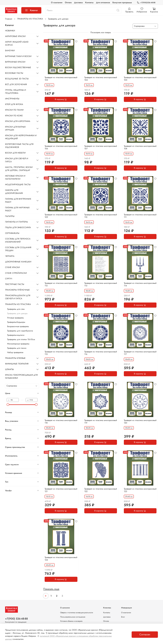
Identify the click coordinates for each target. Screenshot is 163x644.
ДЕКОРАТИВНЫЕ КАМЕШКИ (18, 262)
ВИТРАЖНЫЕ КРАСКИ (15, 62)
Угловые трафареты (15, 318)
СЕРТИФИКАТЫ (12, 233)
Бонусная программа (122, 2)
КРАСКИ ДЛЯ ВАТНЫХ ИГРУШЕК (15, 128)
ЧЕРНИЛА (10, 256)
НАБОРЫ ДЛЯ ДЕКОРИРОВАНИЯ (14, 192)
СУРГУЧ (9, 279)
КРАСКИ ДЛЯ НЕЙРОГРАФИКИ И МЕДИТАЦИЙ (21, 137)
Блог (123, 617)
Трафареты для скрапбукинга (20, 331)
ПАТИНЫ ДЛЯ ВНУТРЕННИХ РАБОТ (18, 200)
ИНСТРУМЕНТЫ (12, 99)
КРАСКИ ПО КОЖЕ (14, 116)
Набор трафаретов (15, 352)
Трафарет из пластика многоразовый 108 (140, 147)
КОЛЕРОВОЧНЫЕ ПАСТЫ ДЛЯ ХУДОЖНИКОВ (19, 146)
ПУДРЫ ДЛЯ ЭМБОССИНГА (18, 227)
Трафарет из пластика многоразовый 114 (140, 284)
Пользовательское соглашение (73, 617)
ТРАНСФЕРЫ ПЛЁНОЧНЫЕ (17, 290)
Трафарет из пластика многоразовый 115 (61, 353)
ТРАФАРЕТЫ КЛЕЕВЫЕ (15, 358)
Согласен (145, 635)
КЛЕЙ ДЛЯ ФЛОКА (14, 104)
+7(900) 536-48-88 (16, 619)
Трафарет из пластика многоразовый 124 (61, 559)
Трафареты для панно (17, 348)
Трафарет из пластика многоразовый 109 (61, 216)
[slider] (8, 405)
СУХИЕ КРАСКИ (12, 267)
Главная (9, 19)
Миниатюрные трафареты (18, 344)
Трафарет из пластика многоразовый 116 (101, 353)
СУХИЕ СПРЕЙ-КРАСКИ (16, 273)
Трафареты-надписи (16, 335)
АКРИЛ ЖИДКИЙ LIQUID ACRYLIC (17, 43)
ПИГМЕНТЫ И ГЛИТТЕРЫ (16, 222)
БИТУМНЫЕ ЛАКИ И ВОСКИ (18, 56)
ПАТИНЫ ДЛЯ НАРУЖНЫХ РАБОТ (17, 209)
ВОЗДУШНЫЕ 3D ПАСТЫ (17, 79)
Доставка (78, 2)
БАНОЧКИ (10, 51)
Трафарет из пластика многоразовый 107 (101, 147)
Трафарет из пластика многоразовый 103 (61, 79)
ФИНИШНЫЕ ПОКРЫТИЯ (17, 364)
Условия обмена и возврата (71, 621)
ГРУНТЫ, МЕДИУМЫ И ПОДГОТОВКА (15, 92)
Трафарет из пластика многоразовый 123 (140, 490)
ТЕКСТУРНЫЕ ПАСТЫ (15, 284)
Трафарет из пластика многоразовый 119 (101, 422)
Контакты (89, 2)
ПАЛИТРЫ (10, 216)
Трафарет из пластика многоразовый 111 (140, 216)
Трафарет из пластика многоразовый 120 (140, 422)
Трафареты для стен (16, 309)
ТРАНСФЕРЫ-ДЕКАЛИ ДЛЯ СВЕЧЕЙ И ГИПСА (18, 297)
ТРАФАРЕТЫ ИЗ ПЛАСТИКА (30, 19)
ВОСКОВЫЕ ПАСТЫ (14, 73)
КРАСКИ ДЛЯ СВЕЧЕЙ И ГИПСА (17, 160)
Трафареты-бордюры (16, 322)
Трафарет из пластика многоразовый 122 (101, 490)
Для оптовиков (103, 2)
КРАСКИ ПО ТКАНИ (14, 110)
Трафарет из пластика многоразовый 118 (61, 422)
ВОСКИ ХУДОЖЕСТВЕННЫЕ (18, 67)
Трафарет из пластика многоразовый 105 (140, 79)
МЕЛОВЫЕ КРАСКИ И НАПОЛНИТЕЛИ (15, 177)
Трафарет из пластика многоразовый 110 (101, 216)
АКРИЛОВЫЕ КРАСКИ (15, 36)
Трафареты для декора (17, 313)
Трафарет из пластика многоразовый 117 (140, 353)
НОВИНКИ (10, 31)
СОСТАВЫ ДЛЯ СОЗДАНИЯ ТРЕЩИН (18, 249)
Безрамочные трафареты (18, 326)
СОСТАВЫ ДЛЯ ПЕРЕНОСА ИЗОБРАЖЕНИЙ (18, 240)
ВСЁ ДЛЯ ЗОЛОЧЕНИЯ (16, 84)
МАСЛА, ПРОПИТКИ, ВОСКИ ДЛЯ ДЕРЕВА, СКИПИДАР (19, 169)
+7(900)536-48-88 (146, 3)
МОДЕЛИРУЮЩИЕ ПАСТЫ (18, 185)
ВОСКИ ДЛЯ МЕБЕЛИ (15, 153)
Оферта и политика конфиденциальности (77, 613)
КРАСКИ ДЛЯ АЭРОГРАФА (18, 121)
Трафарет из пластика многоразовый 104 (101, 79)
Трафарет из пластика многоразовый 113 (101, 284)
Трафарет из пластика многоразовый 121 (61, 490)
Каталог (31, 10)
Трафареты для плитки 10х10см (21, 339)
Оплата (68, 2)
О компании (57, 2)
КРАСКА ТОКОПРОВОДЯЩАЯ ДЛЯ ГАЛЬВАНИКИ (21, 376)
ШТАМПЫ (9, 369)
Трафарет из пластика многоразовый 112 (61, 284)
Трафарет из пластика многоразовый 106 (61, 147)
